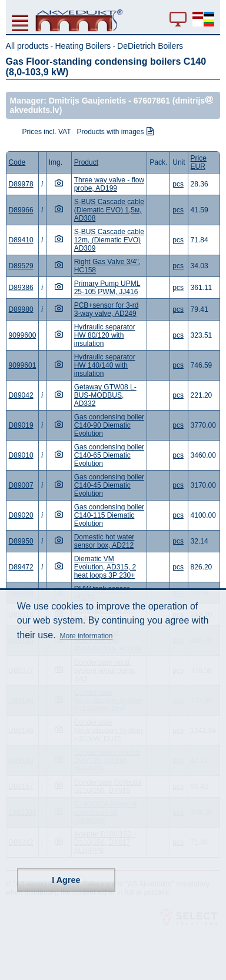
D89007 (21, 485)
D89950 (21, 541)
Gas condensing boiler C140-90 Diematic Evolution (109, 425)
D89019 (21, 425)
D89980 (21, 309)
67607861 (152, 101)
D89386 (21, 288)
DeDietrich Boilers (150, 46)
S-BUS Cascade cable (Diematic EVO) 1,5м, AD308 (109, 210)
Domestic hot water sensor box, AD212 (104, 541)
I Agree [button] (66, 880)
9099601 (23, 365)
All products (27, 46)
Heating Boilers (83, 46)
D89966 (21, 210)
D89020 (21, 515)
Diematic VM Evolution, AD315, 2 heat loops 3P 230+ (105, 567)
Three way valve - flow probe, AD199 (109, 184)
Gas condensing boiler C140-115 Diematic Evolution (109, 515)
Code (17, 162)
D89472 (21, 567)
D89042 (21, 395)
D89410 (21, 240)
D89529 (21, 266)
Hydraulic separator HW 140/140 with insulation (105, 365)
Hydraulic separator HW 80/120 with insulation (105, 335)
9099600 (23, 335)
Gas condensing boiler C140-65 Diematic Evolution (109, 455)
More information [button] (86, 636)
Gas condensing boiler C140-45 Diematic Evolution (109, 485)
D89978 (21, 184)
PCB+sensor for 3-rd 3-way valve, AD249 (107, 309)
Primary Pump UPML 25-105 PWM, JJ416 (107, 288)
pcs (178, 184)
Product (86, 162)
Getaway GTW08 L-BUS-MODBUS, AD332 (105, 395)
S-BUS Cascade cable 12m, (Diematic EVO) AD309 (109, 240)
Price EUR (199, 162)
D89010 (21, 455)
